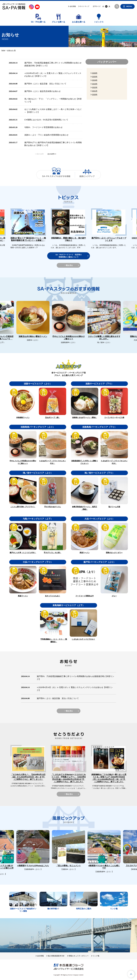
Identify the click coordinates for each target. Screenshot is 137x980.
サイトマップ (85, 6)
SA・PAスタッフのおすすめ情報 (56, 175)
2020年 (95, 95)
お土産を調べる (79, 22)
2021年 (95, 91)
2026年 (95, 73)
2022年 (95, 87)
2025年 (95, 77)
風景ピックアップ (87, 175)
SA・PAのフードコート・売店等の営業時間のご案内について (69, 256)
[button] (132, 220)
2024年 (95, 80)
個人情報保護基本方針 (56, 956)
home (3, 50)
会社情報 (73, 6)
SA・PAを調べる (38, 22)
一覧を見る (68, 265)
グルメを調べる (58, 22)
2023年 (95, 84)
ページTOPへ (131, 974)
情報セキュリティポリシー (79, 956)
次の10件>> (52, 154)
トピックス (99, 22)
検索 (117, 6)
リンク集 (96, 956)
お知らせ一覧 (11, 50)
